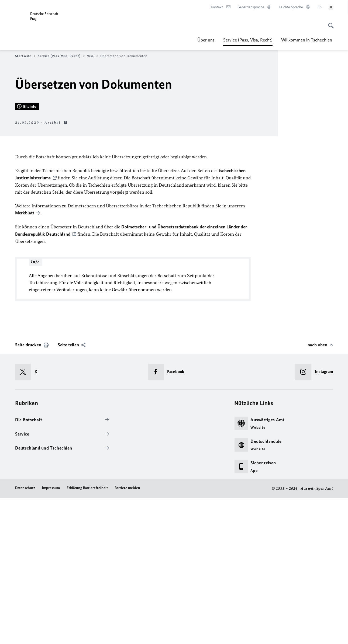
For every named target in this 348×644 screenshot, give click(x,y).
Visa (92, 56)
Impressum (51, 634)
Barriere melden (127, 634)
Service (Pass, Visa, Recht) (248, 40)
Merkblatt (25, 359)
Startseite (25, 56)
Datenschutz (25, 634)
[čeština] (320, 7)
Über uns (206, 40)
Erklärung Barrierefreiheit (87, 634)
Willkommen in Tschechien (307, 40)
